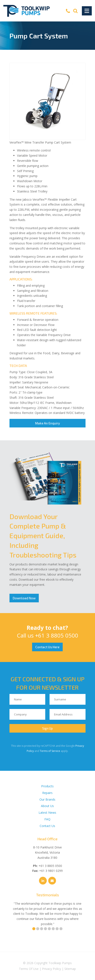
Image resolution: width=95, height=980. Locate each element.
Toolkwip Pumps (60, 963)
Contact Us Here (47, 647)
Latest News (47, 813)
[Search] (75, 11)
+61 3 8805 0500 (57, 635)
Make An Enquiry (47, 423)
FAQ (47, 819)
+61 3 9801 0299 (51, 871)
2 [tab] (38, 929)
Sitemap (70, 969)
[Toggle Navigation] (87, 11)
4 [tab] (45, 929)
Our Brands (47, 799)
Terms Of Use (29, 969)
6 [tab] (53, 929)
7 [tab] (57, 929)
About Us (47, 806)
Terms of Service (50, 751)
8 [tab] (61, 929)
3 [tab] (42, 929)
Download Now (24, 598)
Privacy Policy (51, 969)
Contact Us (47, 826)
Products (47, 786)
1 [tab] (34, 929)
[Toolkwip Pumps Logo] (26, 11)
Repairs (47, 793)
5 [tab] (49, 929)
